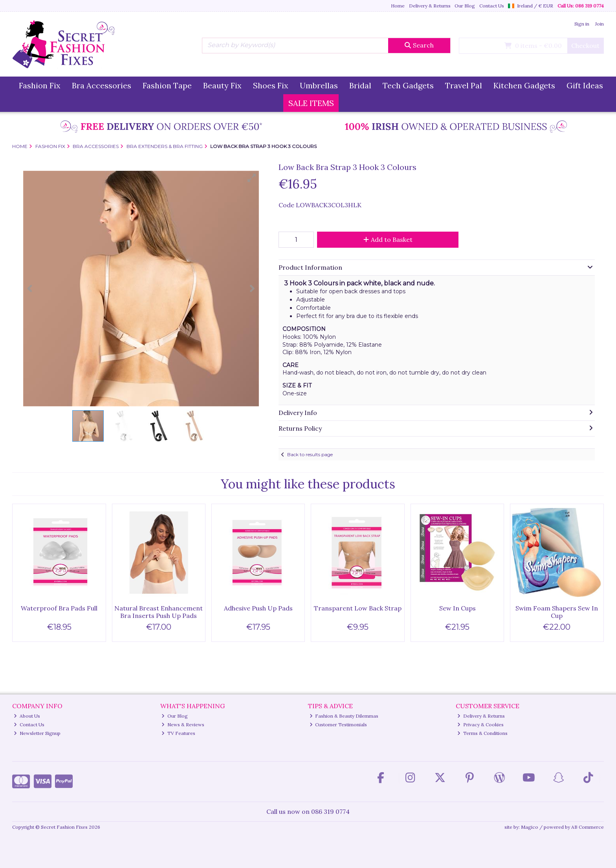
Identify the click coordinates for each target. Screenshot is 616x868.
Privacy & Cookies (480, 725)
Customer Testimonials (338, 725)
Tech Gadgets (408, 85)
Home (398, 6)
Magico (530, 827)
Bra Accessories (102, 85)
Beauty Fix (222, 85)
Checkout (585, 46)
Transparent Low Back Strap (358, 608)
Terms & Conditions (482, 733)
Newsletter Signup (37, 733)
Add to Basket (388, 239)
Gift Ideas (585, 85)
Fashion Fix (40, 85)
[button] (252, 178)
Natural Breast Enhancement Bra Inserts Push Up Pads (159, 612)
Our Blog (465, 6)
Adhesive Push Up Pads (258, 608)
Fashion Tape (167, 85)
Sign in (582, 24)
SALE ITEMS (311, 103)
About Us (27, 716)
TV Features (178, 733)
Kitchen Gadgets (524, 85)
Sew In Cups (457, 608)
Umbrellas (319, 85)
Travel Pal (464, 85)
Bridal (360, 85)
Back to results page (310, 454)
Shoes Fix (271, 85)
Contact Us (492, 6)
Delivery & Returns (430, 6)
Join (599, 24)
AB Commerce (588, 827)
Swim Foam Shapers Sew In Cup (557, 612)
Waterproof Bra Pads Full (59, 608)
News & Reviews (183, 725)
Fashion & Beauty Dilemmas (344, 716)
